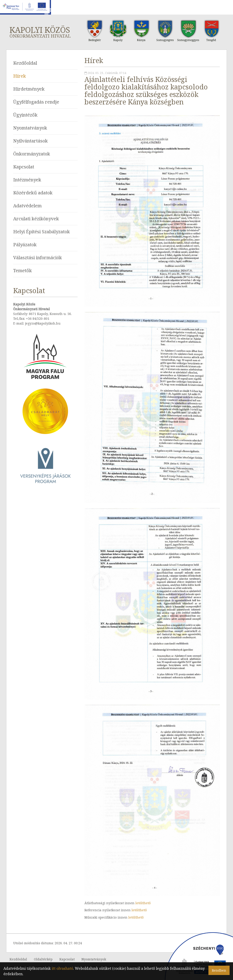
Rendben (219, 970)
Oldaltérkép (43, 959)
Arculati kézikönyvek (36, 219)
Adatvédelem (27, 206)
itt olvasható (62, 968)
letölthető (143, 903)
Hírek (20, 76)
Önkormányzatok (32, 154)
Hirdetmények (29, 89)
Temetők (23, 270)
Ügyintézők (25, 115)
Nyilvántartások (30, 141)
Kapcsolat (24, 167)
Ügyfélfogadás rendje (36, 102)
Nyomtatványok (30, 128)
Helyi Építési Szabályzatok (42, 232)
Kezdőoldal (25, 63)
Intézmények (27, 180)
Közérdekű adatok (33, 193)
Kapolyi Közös (43, 32)
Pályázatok (25, 245)
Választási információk (38, 258)
